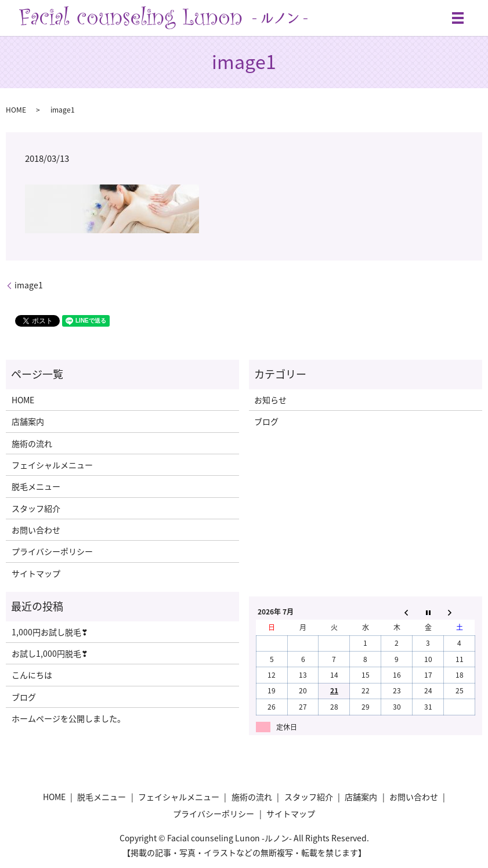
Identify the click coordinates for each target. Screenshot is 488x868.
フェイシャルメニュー (52, 465)
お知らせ (270, 400)
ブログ (266, 421)
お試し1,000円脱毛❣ (50, 653)
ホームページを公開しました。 (68, 718)
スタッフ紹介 (36, 508)
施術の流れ (32, 443)
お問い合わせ (36, 530)
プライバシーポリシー (52, 551)
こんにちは (32, 675)
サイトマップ (36, 573)
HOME (16, 110)
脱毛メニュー (36, 486)
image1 (29, 285)
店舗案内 (28, 421)
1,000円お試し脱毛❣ (50, 632)
